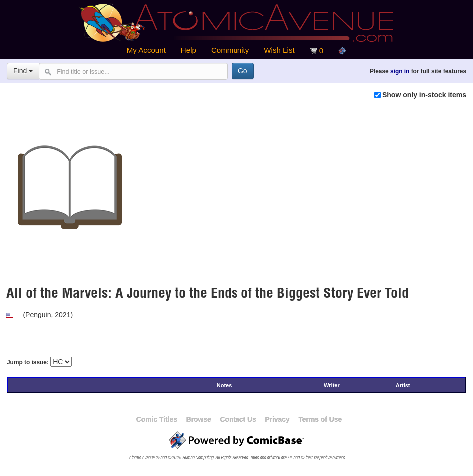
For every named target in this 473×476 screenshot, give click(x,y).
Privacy (277, 419)
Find (23, 71)
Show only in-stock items (424, 95)
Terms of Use (320, 419)
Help (188, 50)
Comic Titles (157, 419)
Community (230, 50)
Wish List (279, 50)
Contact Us (238, 419)
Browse (199, 419)
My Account (146, 50)
